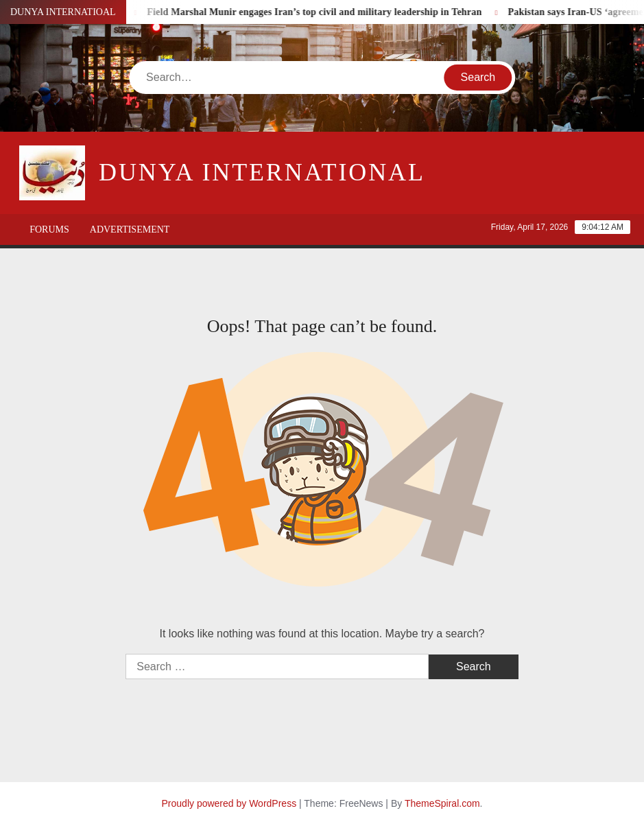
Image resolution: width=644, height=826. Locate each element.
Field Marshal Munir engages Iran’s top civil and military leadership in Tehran (319, 12)
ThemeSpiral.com (442, 803)
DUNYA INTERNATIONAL (262, 172)
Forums (49, 229)
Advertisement (130, 229)
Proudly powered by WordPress (229, 803)
